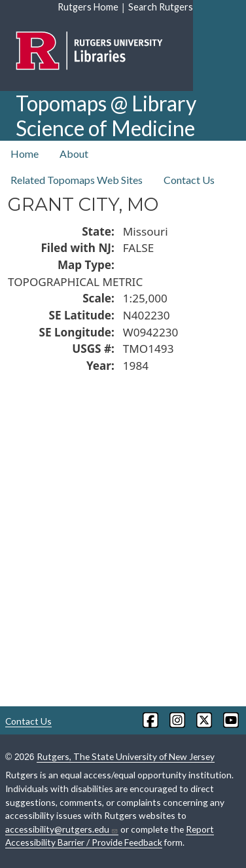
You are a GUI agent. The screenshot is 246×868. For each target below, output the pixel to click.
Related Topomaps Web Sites (77, 180)
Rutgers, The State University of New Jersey (126, 756)
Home (25, 154)
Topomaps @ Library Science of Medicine (106, 116)
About (74, 154)
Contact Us (189, 180)
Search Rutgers (161, 7)
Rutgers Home (88, 7)
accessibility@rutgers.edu (62, 829)
